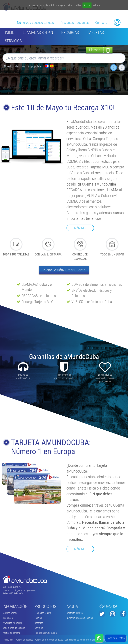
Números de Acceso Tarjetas (80, 618)
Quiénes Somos (10, 613)
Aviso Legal (8, 618)
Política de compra (11, 633)
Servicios (13, 41)
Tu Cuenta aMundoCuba (46, 633)
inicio (10, 33)
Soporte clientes (116, 638)
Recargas (70, 33)
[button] (64, 58)
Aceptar (87, 5)
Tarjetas (95, 33)
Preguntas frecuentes (75, 23)
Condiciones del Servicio (14, 628)
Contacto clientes (75, 613)
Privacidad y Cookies (12, 623)
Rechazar (96, 5)
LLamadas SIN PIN (38, 33)
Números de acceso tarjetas (35, 23)
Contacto (101, 23)
